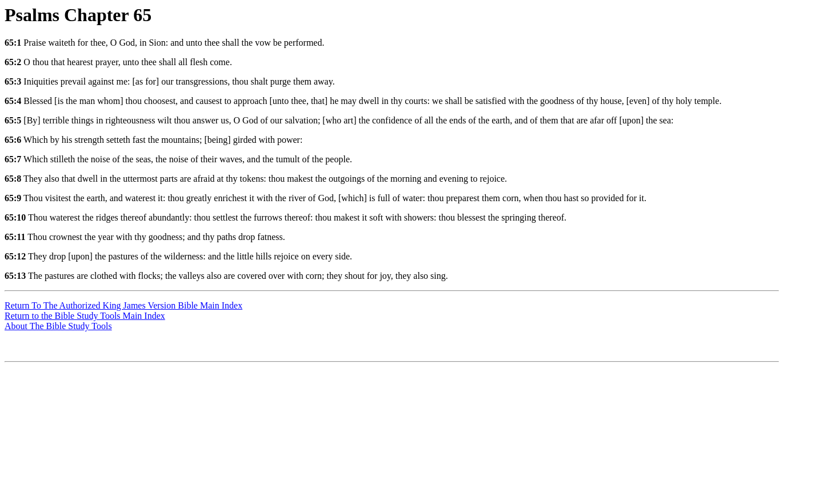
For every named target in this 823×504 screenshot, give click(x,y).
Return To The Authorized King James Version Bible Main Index (123, 305)
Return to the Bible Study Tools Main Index (85, 316)
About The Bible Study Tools (58, 326)
